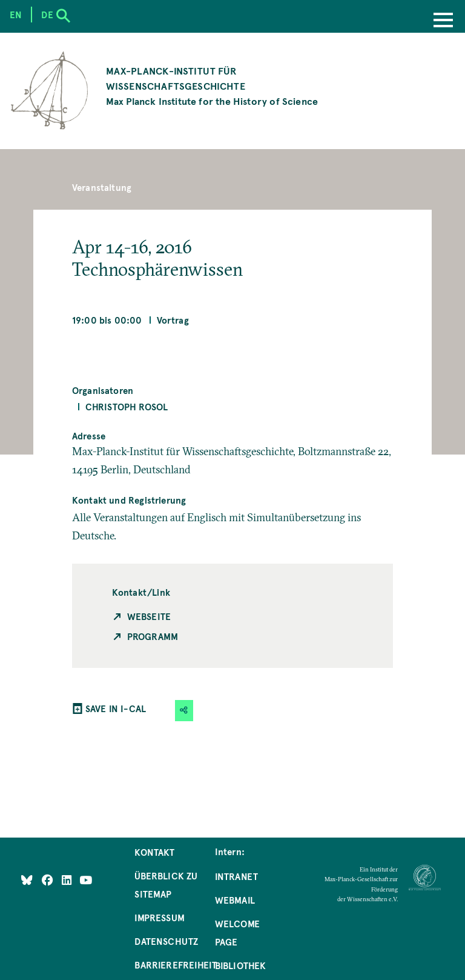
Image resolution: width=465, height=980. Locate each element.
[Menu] (443, 21)
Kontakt (154, 852)
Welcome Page (237, 933)
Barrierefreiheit (176, 965)
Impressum (160, 918)
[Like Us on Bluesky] (27, 880)
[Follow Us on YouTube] (86, 880)
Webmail (235, 900)
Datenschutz (166, 941)
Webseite (149, 616)
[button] (184, 711)
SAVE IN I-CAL (116, 708)
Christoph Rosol (127, 407)
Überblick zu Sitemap (166, 885)
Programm (153, 636)
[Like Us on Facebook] (49, 880)
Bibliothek (241, 965)
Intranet (236, 876)
